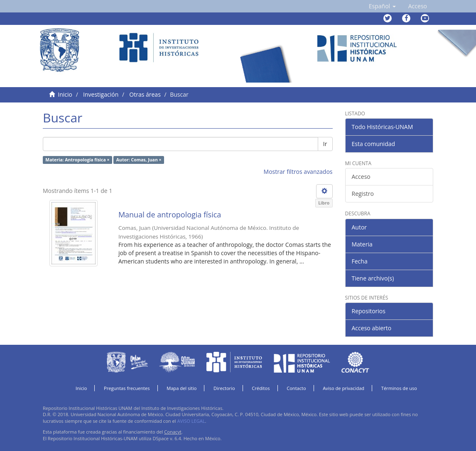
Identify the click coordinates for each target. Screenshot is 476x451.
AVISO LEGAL (191, 421)
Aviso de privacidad (344, 388)
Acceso (361, 177)
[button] (382, 6)
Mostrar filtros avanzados (298, 172)
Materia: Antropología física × (77, 160)
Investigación (101, 94)
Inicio (65, 94)
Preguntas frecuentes (127, 388)
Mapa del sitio (182, 388)
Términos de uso (399, 388)
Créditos (261, 388)
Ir (325, 144)
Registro (363, 194)
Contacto (296, 388)
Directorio (224, 388)
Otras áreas (145, 94)
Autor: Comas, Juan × (139, 160)
